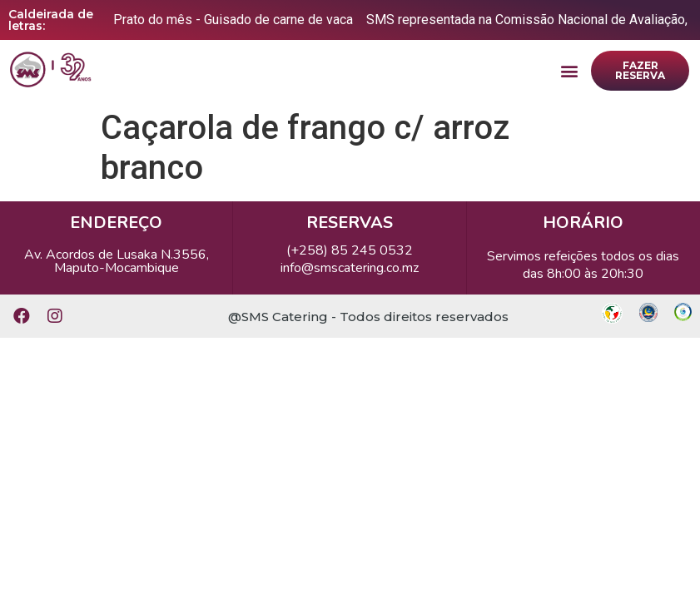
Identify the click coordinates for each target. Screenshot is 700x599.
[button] (569, 71)
